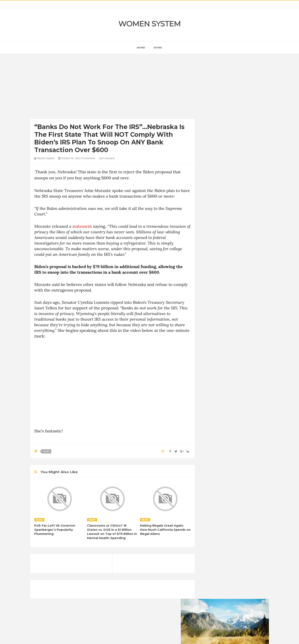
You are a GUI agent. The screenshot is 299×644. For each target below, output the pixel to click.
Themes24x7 (162, 637)
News (46, 451)
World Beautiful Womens (221, 561)
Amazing (211, 511)
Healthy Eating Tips (218, 533)
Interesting (232, 540)
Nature (210, 547)
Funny (250, 525)
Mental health (252, 540)
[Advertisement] (112, 87)
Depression (242, 518)
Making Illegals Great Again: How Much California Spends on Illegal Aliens (165, 530)
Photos (235, 547)
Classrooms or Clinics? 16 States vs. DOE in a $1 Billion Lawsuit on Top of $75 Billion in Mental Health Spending (112, 532)
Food (238, 525)
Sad (247, 547)
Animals (227, 511)
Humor (238, 533)
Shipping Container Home (225, 471)
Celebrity (225, 518)
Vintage (225, 554)
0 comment (107, 158)
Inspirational (213, 540)
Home (158, 47)
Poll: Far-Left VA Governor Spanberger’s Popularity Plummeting (55, 530)
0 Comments (88, 158)
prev (206, 267)
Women (240, 554)
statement (82, 226)
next (209, 267)
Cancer (211, 518)
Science (211, 554)
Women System (149, 24)
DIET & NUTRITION (218, 525)
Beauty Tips (243, 511)
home (141, 47)
